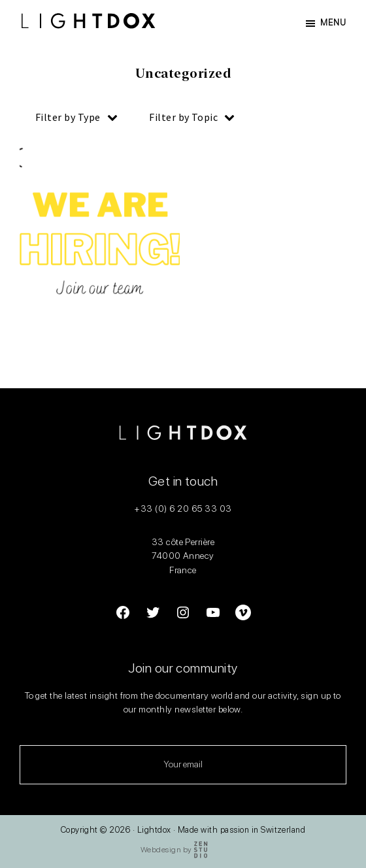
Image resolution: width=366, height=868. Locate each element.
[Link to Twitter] (153, 615)
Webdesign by (175, 850)
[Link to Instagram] (183, 615)
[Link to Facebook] (123, 615)
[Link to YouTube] (213, 615)
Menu (333, 23)
